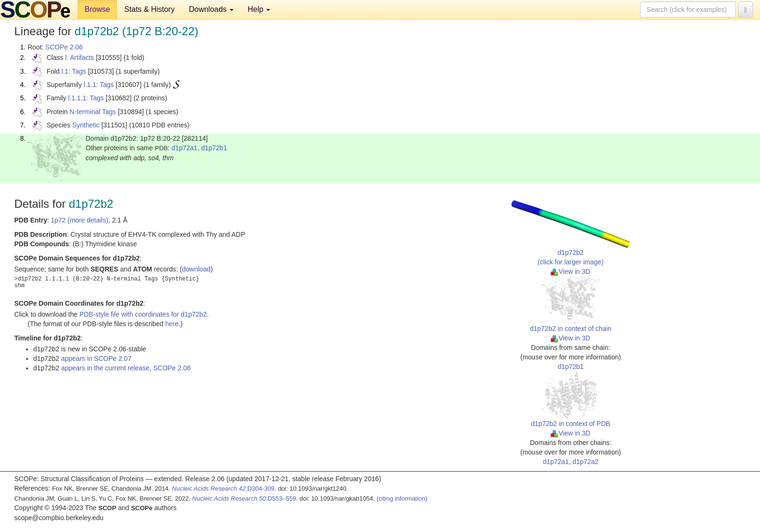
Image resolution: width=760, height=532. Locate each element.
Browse (97, 9)
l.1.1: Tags (99, 85)
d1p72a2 (586, 462)
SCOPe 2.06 (64, 47)
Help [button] (259, 9)
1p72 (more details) (80, 220)
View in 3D (570, 271)
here (172, 324)
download (196, 269)
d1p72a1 (185, 148)
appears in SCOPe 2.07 (96, 358)
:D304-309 (224, 488)
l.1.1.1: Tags (86, 98)
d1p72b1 (214, 148)
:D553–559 (244, 498)
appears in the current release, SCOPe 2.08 (126, 368)
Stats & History (149, 9)
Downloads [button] (211, 9)
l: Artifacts (80, 58)
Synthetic (86, 125)
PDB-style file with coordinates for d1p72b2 (143, 314)
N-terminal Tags (93, 112)
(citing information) (402, 498)
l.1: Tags (74, 71)
